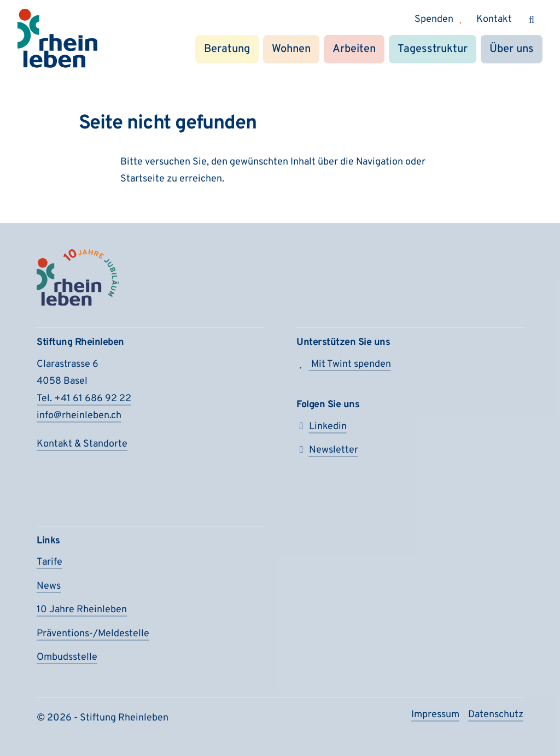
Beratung (227, 49)
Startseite (142, 179)
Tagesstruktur (433, 49)
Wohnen (291, 49)
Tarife (49, 562)
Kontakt (494, 19)
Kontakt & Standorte (82, 444)
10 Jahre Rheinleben (82, 610)
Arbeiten (354, 49)
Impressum (435, 715)
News (49, 586)
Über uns (512, 49)
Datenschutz (496, 715)
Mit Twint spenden (344, 364)
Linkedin (322, 427)
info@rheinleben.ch (79, 416)
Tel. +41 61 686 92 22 (84, 399)
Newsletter (327, 450)
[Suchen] (532, 20)
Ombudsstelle (67, 657)
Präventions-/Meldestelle (93, 634)
